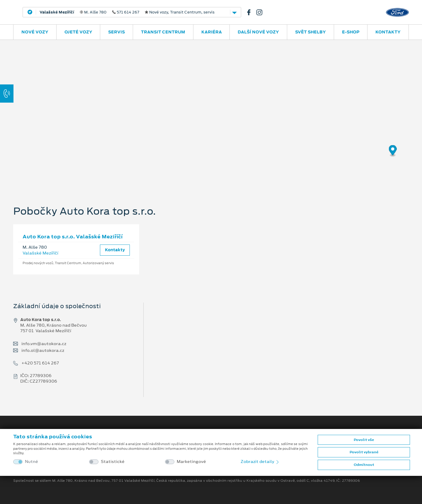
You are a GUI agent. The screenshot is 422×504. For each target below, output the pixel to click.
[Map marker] (393, 151)
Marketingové (191, 462)
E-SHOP (351, 32)
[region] (211, 113)
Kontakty (388, 32)
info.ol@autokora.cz (43, 351)
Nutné (32, 462)
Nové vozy (35, 32)
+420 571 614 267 (40, 363)
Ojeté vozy (78, 32)
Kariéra (212, 32)
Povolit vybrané (364, 452)
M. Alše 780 (127, 12)
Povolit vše (364, 440)
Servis (116, 32)
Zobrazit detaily (260, 461)
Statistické (113, 462)
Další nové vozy (258, 32)
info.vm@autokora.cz (44, 344)
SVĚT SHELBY (310, 32)
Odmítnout (364, 465)
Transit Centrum (163, 32)
